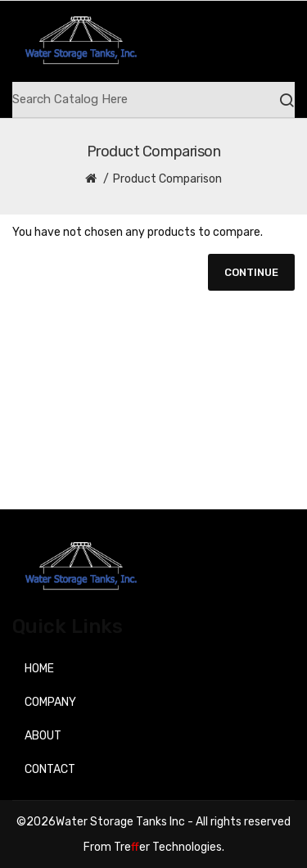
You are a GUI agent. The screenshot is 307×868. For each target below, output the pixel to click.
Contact (50, 769)
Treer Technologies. (169, 847)
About (43, 736)
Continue (251, 272)
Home (39, 669)
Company (50, 702)
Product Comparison (167, 179)
